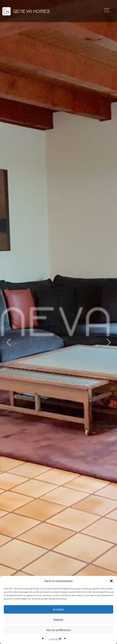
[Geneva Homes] (26, 16)
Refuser (58, 620)
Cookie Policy (55, 639)
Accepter (58, 609)
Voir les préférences (58, 630)
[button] (111, 581)
